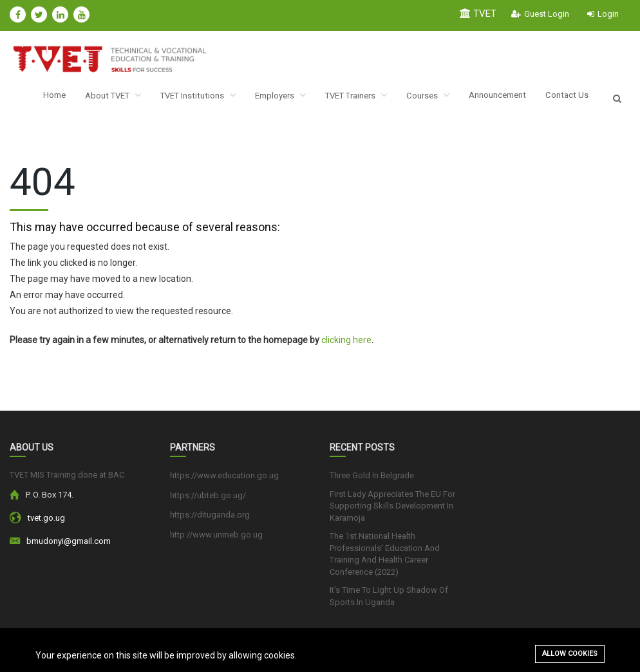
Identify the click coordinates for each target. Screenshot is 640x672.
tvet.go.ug (46, 523)
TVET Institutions (184, 98)
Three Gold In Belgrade (372, 481)
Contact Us (577, 98)
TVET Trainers (353, 98)
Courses (429, 98)
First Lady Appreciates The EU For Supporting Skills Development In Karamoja (392, 510)
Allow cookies (570, 654)
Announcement (503, 98)
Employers (271, 98)
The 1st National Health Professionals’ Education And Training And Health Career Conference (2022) (385, 559)
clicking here (346, 345)
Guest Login (540, 14)
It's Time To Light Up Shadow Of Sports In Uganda (389, 601)
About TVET (94, 98)
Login (603, 14)
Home (32, 98)
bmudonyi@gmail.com (69, 546)
